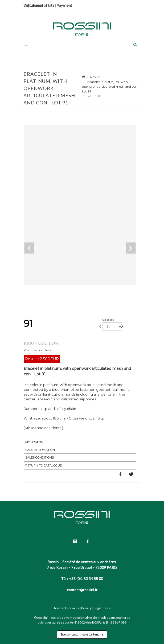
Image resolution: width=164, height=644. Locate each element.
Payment (64, 5)
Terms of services (66, 608)
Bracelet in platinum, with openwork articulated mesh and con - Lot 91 (111, 86)
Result (95, 77)
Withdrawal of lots (39, 5)
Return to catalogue (44, 465)
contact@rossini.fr (82, 590)
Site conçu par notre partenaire (82, 634)
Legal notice (102, 608)
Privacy (86, 608)
